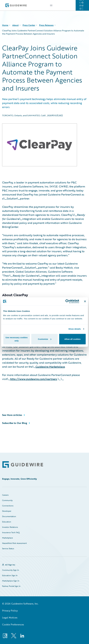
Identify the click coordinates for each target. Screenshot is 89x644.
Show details (75, 329)
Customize (45, 339)
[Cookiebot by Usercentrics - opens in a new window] (67, 301)
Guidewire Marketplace (50, 367)
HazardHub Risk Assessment (14, 543)
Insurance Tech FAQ (11, 532)
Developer (7, 511)
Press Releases (46, 25)
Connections (8, 506)
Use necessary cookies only (17, 339)
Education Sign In (10, 575)
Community (7, 500)
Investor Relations (10, 527)
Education (7, 522)
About (15, 25)
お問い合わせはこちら (82, 5)
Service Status (8, 548)
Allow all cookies (72, 339)
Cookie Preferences (13, 624)
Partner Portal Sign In (11, 586)
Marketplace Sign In (11, 581)
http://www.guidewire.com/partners (34, 379)
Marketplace (7, 538)
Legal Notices (10, 617)
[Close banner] (85, 301)
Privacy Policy (10, 611)
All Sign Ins (10, 565)
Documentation (9, 516)
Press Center (29, 25)
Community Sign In (11, 570)
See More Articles (12, 415)
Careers (5, 495)
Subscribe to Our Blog (15, 423)
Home (5, 25)
